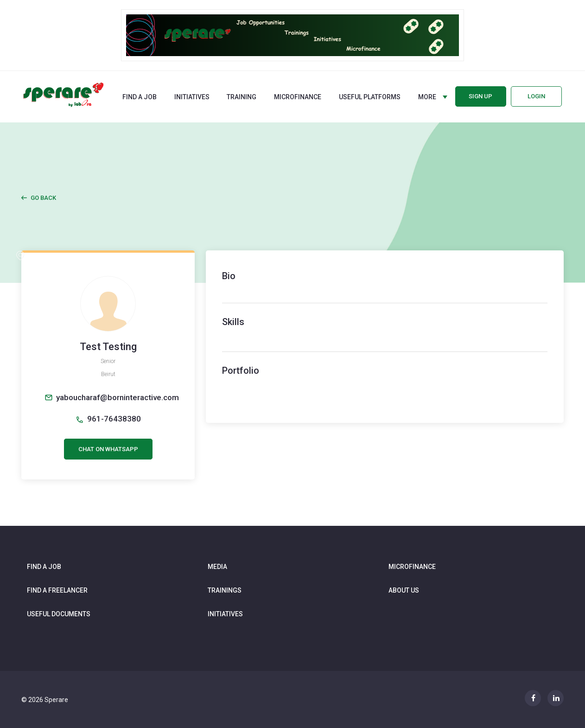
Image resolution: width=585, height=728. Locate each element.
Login (536, 96)
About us (404, 590)
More (427, 97)
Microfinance (298, 97)
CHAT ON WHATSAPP (108, 449)
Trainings (225, 590)
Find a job (140, 97)
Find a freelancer (57, 590)
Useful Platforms (370, 97)
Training (242, 97)
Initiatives (192, 97)
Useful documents (59, 614)
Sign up (480, 96)
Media (217, 567)
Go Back (43, 198)
